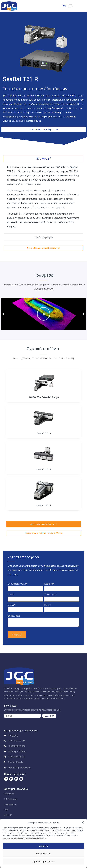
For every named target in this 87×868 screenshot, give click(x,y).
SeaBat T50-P (43, 433)
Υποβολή (17, 635)
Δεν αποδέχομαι (43, 854)
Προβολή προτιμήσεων (43, 861)
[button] (83, 822)
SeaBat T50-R (43, 469)
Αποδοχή (43, 846)
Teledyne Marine (36, 96)
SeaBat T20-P (43, 505)
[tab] (43, 158)
